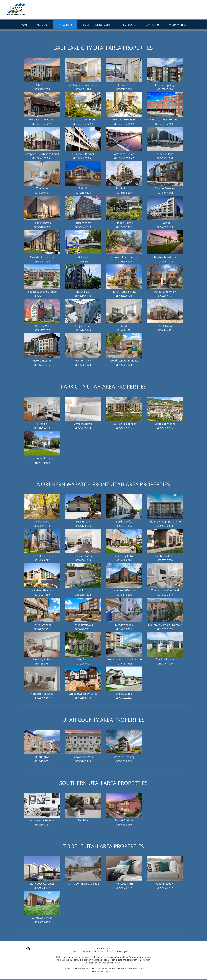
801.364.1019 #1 (42, 124)
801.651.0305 (124, 629)
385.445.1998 (83, 89)
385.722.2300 (124, 89)
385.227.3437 (42, 330)
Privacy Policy (103, 948)
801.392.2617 (165, 595)
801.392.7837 (42, 595)
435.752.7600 (165, 560)
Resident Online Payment (98, 25)
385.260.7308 (83, 595)
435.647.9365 (42, 463)
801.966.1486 (124, 227)
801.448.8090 (42, 560)
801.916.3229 (124, 193)
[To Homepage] (17, 10)
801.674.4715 (42, 365)
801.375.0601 (42, 761)
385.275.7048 (165, 158)
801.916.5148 (83, 330)
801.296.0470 (83, 663)
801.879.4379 (42, 428)
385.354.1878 (83, 227)
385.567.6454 (165, 526)
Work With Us (178, 25)
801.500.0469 (42, 193)
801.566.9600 (83, 261)
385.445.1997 (42, 261)
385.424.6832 (165, 330)
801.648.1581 (124, 330)
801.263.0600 (83, 193)
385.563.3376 (42, 296)
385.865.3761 (42, 629)
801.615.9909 (83, 296)
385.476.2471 (83, 629)
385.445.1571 (165, 296)
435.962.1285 (124, 428)
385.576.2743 (83, 761)
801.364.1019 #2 (83, 124)
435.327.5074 (83, 428)
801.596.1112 (165, 261)
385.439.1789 (165, 227)
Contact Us (153, 25)
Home (24, 25)
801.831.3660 (124, 595)
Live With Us (65, 25)
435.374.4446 (124, 526)
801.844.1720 (124, 296)
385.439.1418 (42, 526)
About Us (42, 25)
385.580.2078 (42, 89)
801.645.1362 (124, 663)
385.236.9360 (124, 761)
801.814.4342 (165, 193)
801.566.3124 (83, 365)
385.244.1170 (165, 663)
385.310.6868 (42, 227)
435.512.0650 (83, 526)
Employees (130, 25)
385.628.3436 (124, 824)
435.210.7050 (42, 824)
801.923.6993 (124, 261)
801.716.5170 (165, 89)
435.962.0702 (42, 888)
